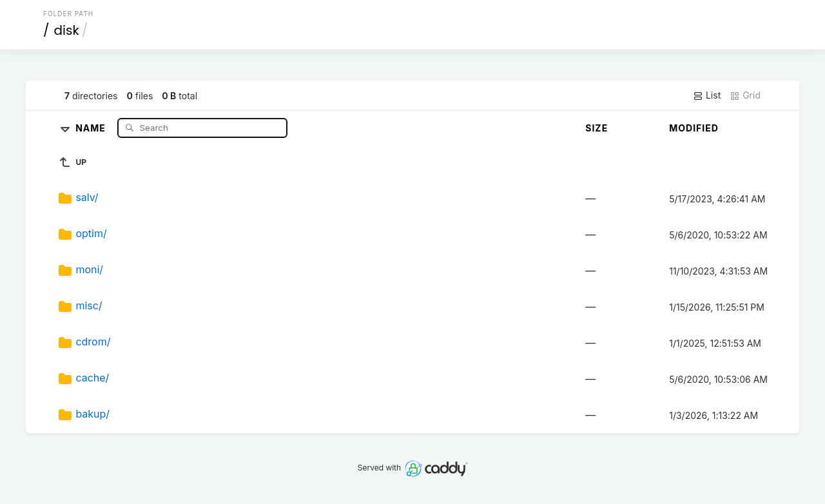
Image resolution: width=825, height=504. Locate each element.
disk (67, 30)
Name (92, 127)
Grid (745, 95)
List (707, 95)
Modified (694, 128)
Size (597, 128)
